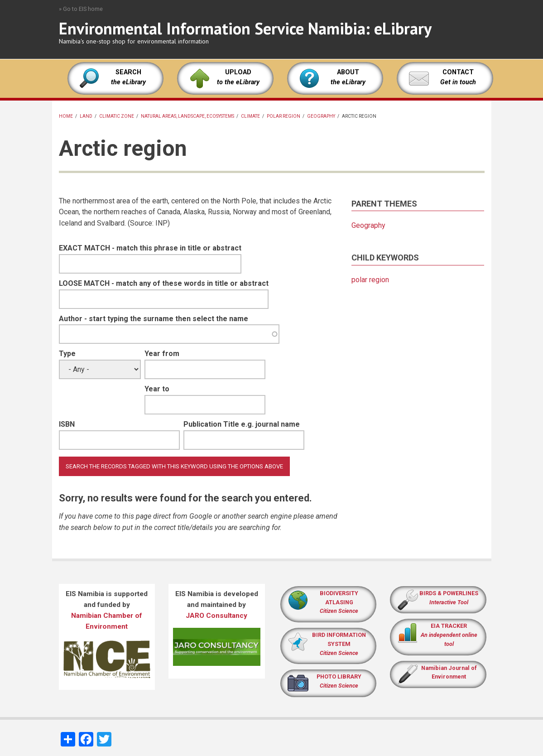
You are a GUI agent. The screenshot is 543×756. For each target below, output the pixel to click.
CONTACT (458, 72)
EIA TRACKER (449, 626)
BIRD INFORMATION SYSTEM (339, 644)
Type (67, 354)
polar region (284, 116)
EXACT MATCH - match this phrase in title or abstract (150, 248)
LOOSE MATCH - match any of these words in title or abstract (164, 283)
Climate (250, 116)
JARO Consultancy (216, 616)
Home (66, 116)
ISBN (67, 424)
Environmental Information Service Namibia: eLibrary (245, 28)
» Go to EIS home (81, 9)
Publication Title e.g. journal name (242, 424)
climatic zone (117, 116)
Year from (162, 354)
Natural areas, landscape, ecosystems (187, 116)
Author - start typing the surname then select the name (154, 319)
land (86, 116)
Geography (321, 116)
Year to (157, 389)
